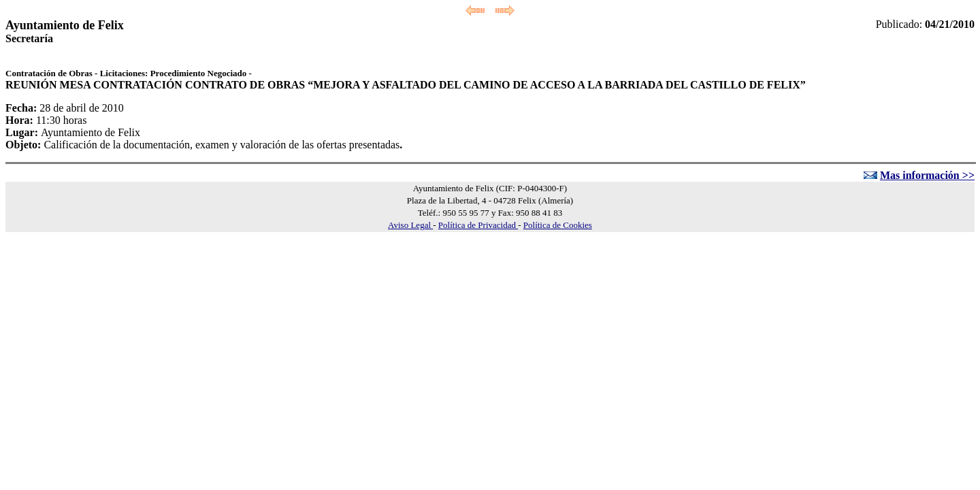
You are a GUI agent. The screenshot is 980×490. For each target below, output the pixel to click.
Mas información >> (927, 175)
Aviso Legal (410, 225)
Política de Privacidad (478, 225)
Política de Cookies (558, 225)
